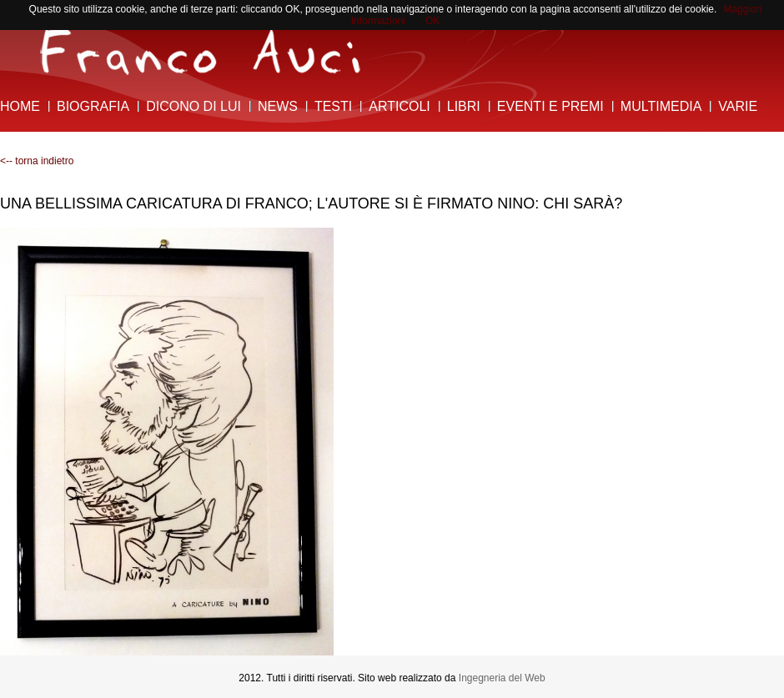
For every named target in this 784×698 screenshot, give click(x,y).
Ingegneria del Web (502, 678)
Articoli (400, 106)
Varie (738, 106)
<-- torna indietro (37, 161)
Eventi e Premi (550, 106)
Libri (464, 106)
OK (432, 21)
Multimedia (661, 106)
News (278, 106)
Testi (333, 106)
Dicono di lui (193, 106)
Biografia (93, 106)
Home (20, 106)
